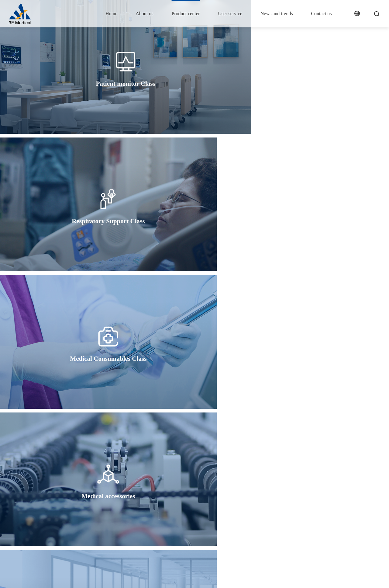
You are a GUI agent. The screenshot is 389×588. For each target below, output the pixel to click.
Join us (307, 503)
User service (230, 14)
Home (111, 14)
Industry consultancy (271, 503)
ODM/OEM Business (172, 526)
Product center (186, 14)
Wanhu (183, 577)
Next (219, 429)
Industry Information (271, 494)
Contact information (319, 494)
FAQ (218, 503)
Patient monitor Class (172, 494)
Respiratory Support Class (176, 503)
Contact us (321, 14)
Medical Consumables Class (178, 513)
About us (144, 14)
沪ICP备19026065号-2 (134, 577)
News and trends (277, 14)
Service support (227, 494)
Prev (170, 429)
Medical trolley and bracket (177, 536)
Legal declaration (367, 577)
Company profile (127, 494)
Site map (336, 577)
